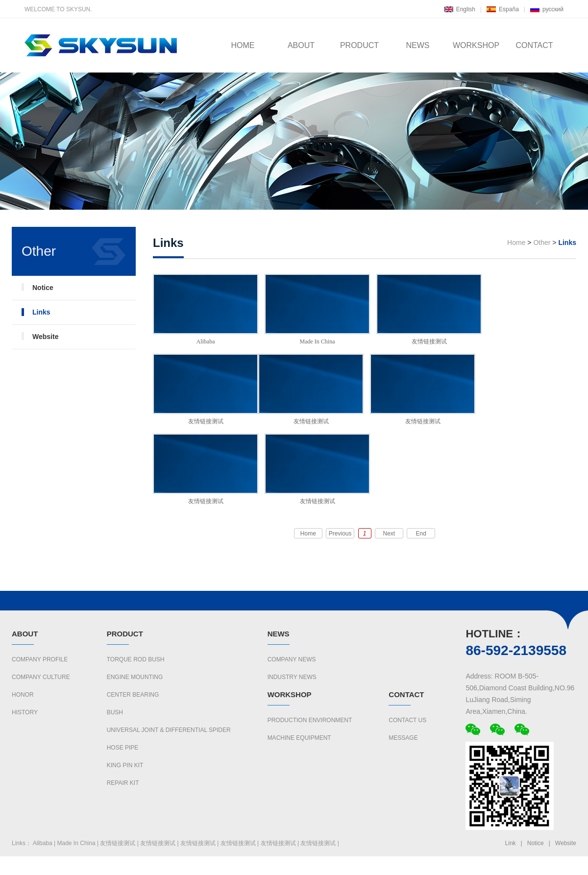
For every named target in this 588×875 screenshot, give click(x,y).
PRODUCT (359, 45)
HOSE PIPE (123, 748)
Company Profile (40, 659)
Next (389, 534)
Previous (340, 534)
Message (403, 738)
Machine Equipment (299, 738)
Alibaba (206, 309)
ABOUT (301, 45)
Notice (43, 288)
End (421, 534)
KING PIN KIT (125, 765)
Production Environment (310, 720)
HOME (243, 45)
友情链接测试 (429, 309)
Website (45, 337)
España (509, 9)
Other (542, 243)
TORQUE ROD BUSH (136, 659)
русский (553, 9)
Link (511, 843)
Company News (292, 659)
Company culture (41, 677)
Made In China (317, 309)
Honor (23, 695)
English (466, 9)
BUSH (115, 712)
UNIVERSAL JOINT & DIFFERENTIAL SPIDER (169, 730)
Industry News (292, 677)
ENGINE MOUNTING (135, 677)
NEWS (418, 45)
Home (516, 243)
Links (41, 312)
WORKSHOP (476, 45)
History (25, 712)
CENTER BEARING (133, 695)
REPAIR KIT (123, 783)
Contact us (407, 720)
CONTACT (534, 45)
